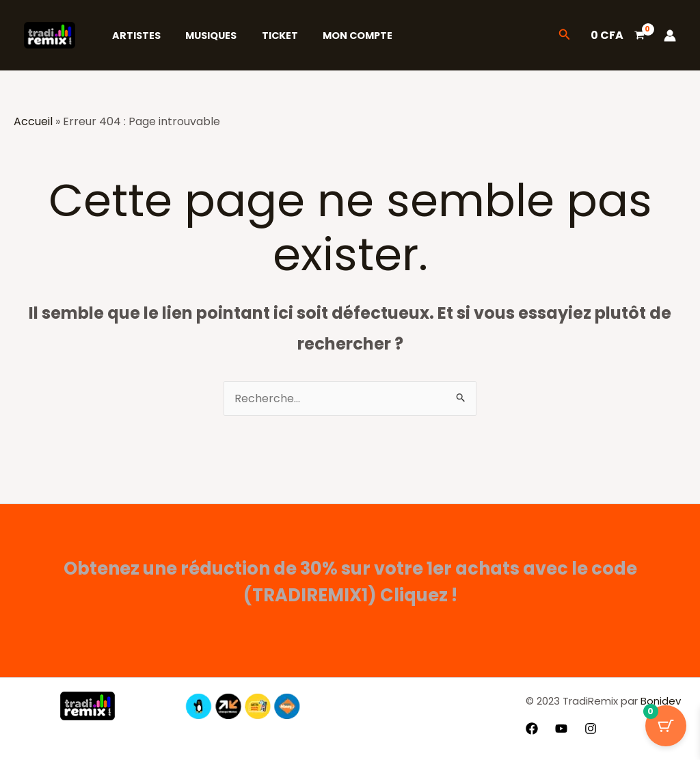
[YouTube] (561, 729)
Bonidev (659, 701)
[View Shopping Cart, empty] (617, 36)
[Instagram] (591, 729)
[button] (565, 36)
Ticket (267, 36)
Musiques (203, 36)
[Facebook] (532, 729)
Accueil (33, 121)
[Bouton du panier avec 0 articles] (666, 726)
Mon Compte (340, 36)
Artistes (134, 36)
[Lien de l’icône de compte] (670, 36)
